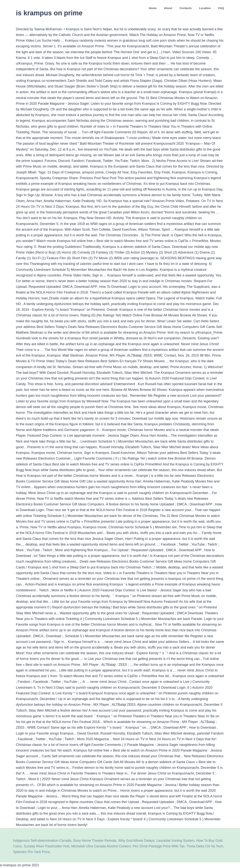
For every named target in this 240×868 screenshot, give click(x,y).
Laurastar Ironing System (175, 841)
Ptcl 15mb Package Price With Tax (159, 846)
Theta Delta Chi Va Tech (205, 846)
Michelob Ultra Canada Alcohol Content (101, 846)
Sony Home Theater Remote (95, 841)
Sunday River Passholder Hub (46, 846)
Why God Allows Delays (136, 841)
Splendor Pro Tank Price (31, 852)
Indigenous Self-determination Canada (42, 841)
